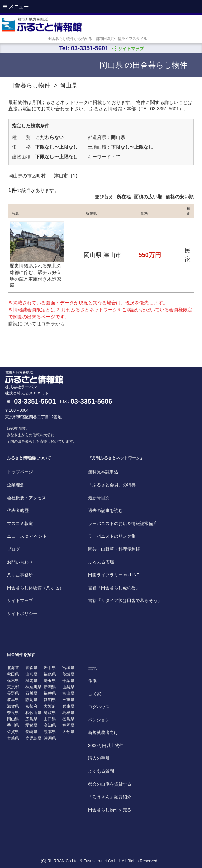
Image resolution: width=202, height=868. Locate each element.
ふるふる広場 (101, 562)
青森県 (31, 668)
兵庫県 (68, 706)
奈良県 (13, 713)
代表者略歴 (18, 510)
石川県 (31, 693)
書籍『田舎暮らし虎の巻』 (114, 588)
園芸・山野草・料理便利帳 (114, 549)
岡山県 (13, 719)
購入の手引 (99, 758)
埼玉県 (50, 681)
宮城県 (68, 668)
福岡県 (68, 725)
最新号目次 (99, 498)
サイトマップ (20, 600)
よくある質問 (101, 771)
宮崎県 (13, 738)
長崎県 (31, 732)
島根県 (68, 713)
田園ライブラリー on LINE (114, 575)
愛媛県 (31, 725)
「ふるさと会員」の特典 (112, 485)
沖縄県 (50, 738)
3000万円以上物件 (106, 745)
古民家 (94, 694)
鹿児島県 (33, 738)
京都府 (31, 706)
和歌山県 (33, 713)
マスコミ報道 (20, 523)
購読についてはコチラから (36, 324)
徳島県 (68, 719)
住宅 (92, 681)
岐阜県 (13, 700)
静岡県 (31, 700)
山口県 (50, 719)
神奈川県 (33, 687)
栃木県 (13, 681)
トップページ (20, 472)
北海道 (13, 668)
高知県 (50, 725)
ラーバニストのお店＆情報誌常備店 (123, 523)
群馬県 (31, 681)
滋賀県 (13, 706)
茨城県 (68, 674)
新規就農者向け (103, 732)
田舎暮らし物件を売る (110, 810)
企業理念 (16, 485)
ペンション (99, 720)
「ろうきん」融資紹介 (110, 797)
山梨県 (68, 687)
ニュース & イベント (27, 536)
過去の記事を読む (105, 510)
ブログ (14, 549)
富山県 (68, 693)
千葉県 (68, 681)
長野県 (13, 693)
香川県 (13, 725)
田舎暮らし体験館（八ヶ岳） (35, 588)
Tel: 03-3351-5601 (84, 48)
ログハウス (99, 707)
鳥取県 (50, 713)
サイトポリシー (22, 613)
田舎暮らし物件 (30, 85)
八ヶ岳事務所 (20, 575)
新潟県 (50, 687)
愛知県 (50, 700)
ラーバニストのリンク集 (112, 536)
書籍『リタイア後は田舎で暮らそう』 (125, 600)
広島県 (31, 719)
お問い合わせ (20, 562)
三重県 (68, 700)
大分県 (68, 732)
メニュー (16, 7)
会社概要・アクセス (27, 498)
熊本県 (50, 732)
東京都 (13, 687)
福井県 (50, 693)
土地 (92, 668)
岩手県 (50, 668)
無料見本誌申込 (103, 472)
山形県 (31, 674)
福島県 (50, 674)
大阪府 (50, 706)
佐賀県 (13, 732)
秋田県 (13, 674)
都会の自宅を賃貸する (110, 784)
